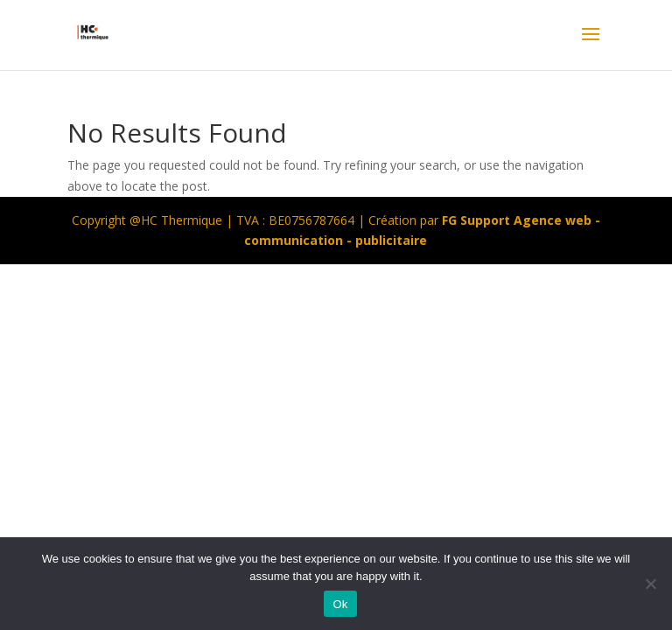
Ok (340, 604)
